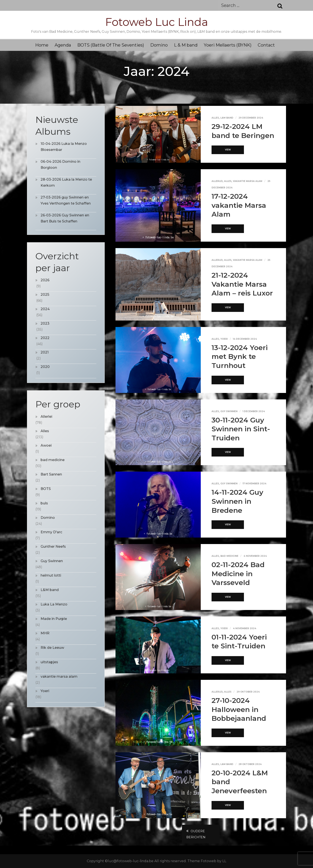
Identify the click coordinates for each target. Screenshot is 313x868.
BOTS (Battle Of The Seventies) (111, 45)
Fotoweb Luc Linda (157, 22)
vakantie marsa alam (248, 181)
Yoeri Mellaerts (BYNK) (228, 45)
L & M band (186, 45)
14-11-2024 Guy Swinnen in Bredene (237, 501)
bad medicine (229, 556)
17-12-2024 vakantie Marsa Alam (239, 205)
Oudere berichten (196, 834)
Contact (266, 45)
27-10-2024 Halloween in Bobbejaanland (239, 709)
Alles (215, 118)
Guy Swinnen (229, 411)
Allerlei (217, 181)
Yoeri (224, 339)
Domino (159, 45)
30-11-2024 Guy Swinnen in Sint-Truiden (241, 429)
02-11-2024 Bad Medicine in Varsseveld (238, 574)
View (228, 150)
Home (42, 45)
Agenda (63, 45)
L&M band (227, 118)
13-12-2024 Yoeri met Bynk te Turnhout (240, 357)
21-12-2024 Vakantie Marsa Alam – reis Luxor (242, 284)
